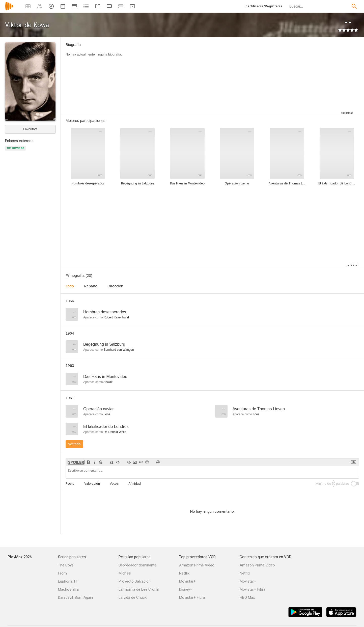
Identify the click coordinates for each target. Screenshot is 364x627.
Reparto (91, 286)
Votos (114, 484)
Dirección (115, 286)
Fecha (70, 484)
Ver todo (74, 444)
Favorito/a (30, 129)
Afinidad (135, 484)
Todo (70, 286)
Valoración (92, 484)
